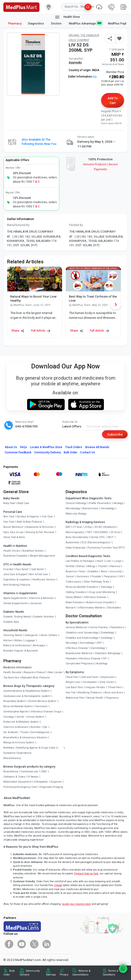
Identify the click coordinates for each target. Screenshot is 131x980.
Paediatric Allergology (108, 653)
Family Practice (99, 627)
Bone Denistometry (77, 537)
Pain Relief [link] (22, 569)
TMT (89, 532)
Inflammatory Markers (92, 608)
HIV (121, 576)
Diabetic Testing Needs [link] (17, 617)
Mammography (75, 532)
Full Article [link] (41, 331)
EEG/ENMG (101, 532)
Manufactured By (18, 225)
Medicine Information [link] (17, 667)
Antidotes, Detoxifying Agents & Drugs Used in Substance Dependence (31, 750)
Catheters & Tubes (14, 777)
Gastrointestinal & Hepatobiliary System (27, 691)
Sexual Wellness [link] (13, 527)
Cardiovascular (29, 772)
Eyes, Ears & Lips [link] (13, 532)
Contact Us (87, 452)
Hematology (108, 508)
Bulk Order (70, 452)
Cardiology (107, 638)
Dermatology (87, 643)
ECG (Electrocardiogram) (96, 542)
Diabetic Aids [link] (11, 622)
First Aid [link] (8, 569)
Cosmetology (98, 648)
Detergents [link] (31, 635)
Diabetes (93, 571)
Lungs (118, 561)
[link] (21, 7)
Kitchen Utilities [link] (13, 640)
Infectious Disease (95, 597)
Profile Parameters (100, 503)
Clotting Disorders (76, 592)
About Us (11, 447)
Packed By (76, 225)
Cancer (70, 576)
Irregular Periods (95, 687)
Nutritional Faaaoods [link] (15, 556)
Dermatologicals (40, 732)
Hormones (41, 706)
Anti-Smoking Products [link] (17, 585)
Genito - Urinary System (30, 717)
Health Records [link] (12, 672)
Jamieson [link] (36, 603)
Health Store (67, 17)
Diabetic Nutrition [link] (44, 617)
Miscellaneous (12, 758)
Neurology (71, 643)
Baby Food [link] (9, 503)
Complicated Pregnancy (80, 664)
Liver (108, 561)
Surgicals (56, 782)
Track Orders (74, 447)
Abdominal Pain (75, 698)
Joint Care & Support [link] (15, 574)
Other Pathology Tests (96, 582)
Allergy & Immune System (19, 742)
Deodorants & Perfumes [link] (39, 527)
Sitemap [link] (51, 975)
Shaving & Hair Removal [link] (40, 532)
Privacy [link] (64, 975)
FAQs (24, 447)
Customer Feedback (18, 452)
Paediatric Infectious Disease (83, 659)
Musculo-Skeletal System (18, 706)
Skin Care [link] (9, 517)
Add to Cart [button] (113, 100)
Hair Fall (71, 693)
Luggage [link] (30, 640)
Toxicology (106, 587)
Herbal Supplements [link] (15, 603)
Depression (108, 677)
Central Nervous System (42, 701)
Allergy (91, 566)
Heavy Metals (74, 597)
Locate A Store (46, 447)
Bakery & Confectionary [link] (17, 645)
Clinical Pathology (76, 503)
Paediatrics (117, 627)
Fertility (70, 566)
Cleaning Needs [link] (13, 635)
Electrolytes (114, 608)
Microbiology (73, 508)
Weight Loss (73, 682)
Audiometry (72, 542)
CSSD (44, 772)
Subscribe (115, 434)
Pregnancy (110, 576)
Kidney (81, 566)
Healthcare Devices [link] (44, 580)
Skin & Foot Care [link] (39, 574)
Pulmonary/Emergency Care (20, 787)
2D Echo (115, 532)
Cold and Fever (90, 677)
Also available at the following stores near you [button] (39, 142)
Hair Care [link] (9, 522)
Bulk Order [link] (9, 973)
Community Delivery (48, 452)
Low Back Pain (74, 687)
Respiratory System (15, 701)
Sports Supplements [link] (15, 598)
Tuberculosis (73, 582)
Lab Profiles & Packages (80, 561)
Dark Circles (107, 682)
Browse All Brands (97, 447)
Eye (45, 727)
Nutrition (36, 727)
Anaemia (71, 571)
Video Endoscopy (75, 548)
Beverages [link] (39, 645)
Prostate (96, 576)
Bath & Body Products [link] (29, 522)
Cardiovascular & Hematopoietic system (27, 696)
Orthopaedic (41, 782)
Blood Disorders (75, 602)
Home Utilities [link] (49, 635)
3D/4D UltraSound (105, 527)
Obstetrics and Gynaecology (82, 633)
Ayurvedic (75, 63)
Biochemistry (90, 508)
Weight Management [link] (42, 556)
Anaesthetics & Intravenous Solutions (25, 737)
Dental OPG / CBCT (102, 537)
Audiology (102, 664)
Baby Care (23, 503)
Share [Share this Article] (18, 331)
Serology (118, 503)
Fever (82, 571)
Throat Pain (115, 687)
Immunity (116, 571)
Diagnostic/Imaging (51, 787)
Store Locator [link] (55, 672)
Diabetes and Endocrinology (82, 638)
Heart (100, 561)
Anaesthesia (11, 772)
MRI (68, 527)
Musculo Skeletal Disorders (82, 587)
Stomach (71, 608)
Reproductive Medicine (79, 653)
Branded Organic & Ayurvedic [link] (21, 651)
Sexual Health (95, 698)
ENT (99, 643)
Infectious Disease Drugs (46, 712)
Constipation (90, 682)
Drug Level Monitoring (102, 592)
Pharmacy (15, 24)
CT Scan (78, 527)
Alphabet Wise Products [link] (36, 678)
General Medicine (76, 627)
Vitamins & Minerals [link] (41, 598)
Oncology (9, 717)
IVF (105, 659)
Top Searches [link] (11, 678)
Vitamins (115, 566)
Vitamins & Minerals (16, 727)
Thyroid (102, 566)
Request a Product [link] (35, 672)
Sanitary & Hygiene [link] (28, 517)
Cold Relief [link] (37, 569)
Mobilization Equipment (17, 782)
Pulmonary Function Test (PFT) (106, 548)
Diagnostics (36, 24)
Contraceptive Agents (16, 712)
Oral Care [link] (47, 517)
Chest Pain (72, 677)
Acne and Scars (114, 693)
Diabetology (107, 633)
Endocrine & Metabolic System (21, 722)
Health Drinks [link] (12, 551)
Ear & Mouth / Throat (16, 732)
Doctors (57, 24)
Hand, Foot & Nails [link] (14, 537)
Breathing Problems (90, 693)
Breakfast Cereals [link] (33, 551)
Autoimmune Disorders (100, 602)
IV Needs (33, 777)
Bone (104, 571)
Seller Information (82, 77)
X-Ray (88, 527)
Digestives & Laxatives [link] (17, 580)
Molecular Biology (76, 514)
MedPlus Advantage (85, 23)
